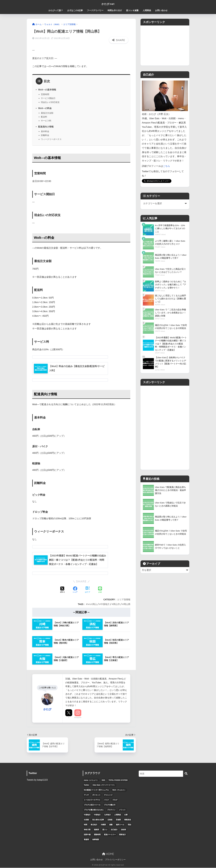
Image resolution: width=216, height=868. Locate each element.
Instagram (78, 718)
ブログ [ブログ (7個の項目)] (115, 800)
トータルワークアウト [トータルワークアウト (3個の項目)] (92, 800)
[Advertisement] (165, 45)
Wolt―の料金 (45, 108)
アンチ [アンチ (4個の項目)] (86, 795)
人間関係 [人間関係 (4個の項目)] (118, 815)
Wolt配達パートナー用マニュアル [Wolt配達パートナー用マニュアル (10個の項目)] (96, 790)
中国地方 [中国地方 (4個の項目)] (87, 815)
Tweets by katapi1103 (37, 780)
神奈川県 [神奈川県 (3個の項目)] (87, 830)
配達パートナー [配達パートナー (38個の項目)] (110, 835)
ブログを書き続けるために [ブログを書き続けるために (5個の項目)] (94, 810)
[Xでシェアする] (63, 590)
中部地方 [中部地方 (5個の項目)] (97, 815)
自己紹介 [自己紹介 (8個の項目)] (114, 830)
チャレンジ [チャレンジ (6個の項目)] (108, 795)
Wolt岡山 (92, 604)
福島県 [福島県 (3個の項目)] (96, 830)
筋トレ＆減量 (132, 10)
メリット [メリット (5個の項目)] (122, 810)
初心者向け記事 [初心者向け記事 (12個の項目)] (98, 820)
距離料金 (45, 135)
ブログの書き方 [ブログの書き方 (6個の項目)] (110, 805)
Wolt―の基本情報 (47, 90)
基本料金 (45, 131)
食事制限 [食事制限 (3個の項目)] (96, 840)
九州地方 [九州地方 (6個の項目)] (107, 815)
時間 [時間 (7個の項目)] (86, 825)
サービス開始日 (48, 98)
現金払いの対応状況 (50, 102)
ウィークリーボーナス (51, 139)
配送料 (44, 117)
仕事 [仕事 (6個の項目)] (126, 815)
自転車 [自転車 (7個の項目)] (123, 830)
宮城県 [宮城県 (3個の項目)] (118, 820)
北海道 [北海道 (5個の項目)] (110, 820)
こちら (166, 166)
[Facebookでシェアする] (75, 590)
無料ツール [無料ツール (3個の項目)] (120, 825)
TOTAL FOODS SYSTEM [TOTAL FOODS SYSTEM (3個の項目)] (118, 780)
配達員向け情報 (46, 127)
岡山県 (127, 604)
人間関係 (147, 10)
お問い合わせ (161, 10)
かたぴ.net (108, 4)
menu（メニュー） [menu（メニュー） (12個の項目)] (91, 780)
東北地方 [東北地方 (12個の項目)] (94, 825)
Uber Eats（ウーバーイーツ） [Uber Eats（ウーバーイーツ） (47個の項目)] (104, 785)
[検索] (186, 774)
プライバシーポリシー (115, 860)
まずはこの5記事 (75, 10)
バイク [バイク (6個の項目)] (106, 800)
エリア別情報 (124, 600)
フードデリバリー (95, 10)
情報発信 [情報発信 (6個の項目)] (128, 820)
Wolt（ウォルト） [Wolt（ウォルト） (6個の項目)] (119, 790)
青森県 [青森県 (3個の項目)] (86, 840)
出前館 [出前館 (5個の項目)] (86, 820)
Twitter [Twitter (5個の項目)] (87, 785)
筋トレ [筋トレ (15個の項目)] (105, 830)
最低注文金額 (47, 113)
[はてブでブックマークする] (87, 590)
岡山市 (117, 604)
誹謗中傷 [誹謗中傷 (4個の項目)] (87, 835)
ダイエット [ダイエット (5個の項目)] (96, 795)
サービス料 (46, 121)
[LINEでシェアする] (100, 590)
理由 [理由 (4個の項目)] (129, 825)
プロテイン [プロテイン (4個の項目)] (111, 810)
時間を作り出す (115, 10)
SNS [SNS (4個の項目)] (103, 780)
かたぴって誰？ (56, 10)
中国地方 (105, 604)
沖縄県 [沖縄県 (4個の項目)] (103, 825)
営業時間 (45, 94)
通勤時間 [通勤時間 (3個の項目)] (97, 835)
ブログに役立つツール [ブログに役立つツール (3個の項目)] (92, 805)
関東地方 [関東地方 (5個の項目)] (122, 835)
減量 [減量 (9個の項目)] (111, 825)
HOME (108, 854)
